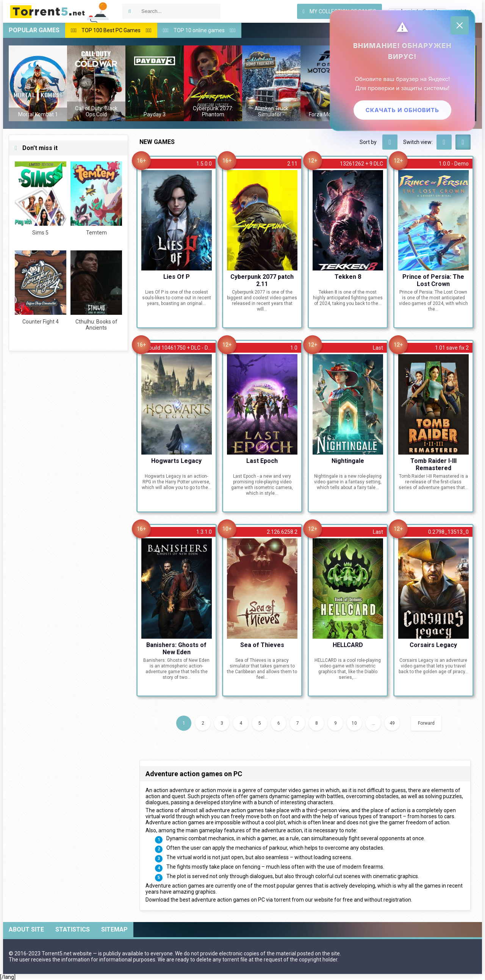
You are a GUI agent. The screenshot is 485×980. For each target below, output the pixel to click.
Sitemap (114, 929)
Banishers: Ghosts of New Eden (176, 648)
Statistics (73, 929)
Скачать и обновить (401, 111)
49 (392, 723)
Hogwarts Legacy (176, 461)
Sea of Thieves (262, 645)
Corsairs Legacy (433, 645)
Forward (426, 723)
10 (354, 723)
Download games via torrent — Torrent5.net (60, 11)
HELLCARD (348, 645)
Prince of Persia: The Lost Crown (433, 280)
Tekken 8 (348, 277)
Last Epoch (262, 461)
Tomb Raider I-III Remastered (433, 464)
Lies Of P (177, 277)
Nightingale (348, 461)
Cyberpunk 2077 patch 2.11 (262, 280)
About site (26, 929)
